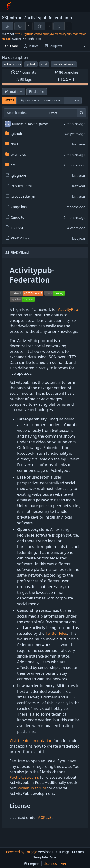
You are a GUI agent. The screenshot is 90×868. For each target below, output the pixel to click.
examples (16, 154)
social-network (64, 64)
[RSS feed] (8, 26)
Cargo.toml (17, 217)
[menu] (77, 100)
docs (12, 144)
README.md (18, 238)
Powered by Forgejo (21, 852)
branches (66, 72)
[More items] (85, 46)
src (11, 165)
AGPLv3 (45, 818)
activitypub (12, 64)
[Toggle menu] (83, 6)
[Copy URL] (69, 100)
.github (14, 133)
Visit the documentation (31, 741)
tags (24, 79)
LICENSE (15, 228)
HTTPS (9, 100)
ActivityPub (68, 309)
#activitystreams (24, 777)
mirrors (16, 18)
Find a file (37, 92)
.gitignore (16, 175)
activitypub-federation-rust (52, 18)
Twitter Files (56, 633)
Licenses (50, 864)
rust (44, 64)
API (64, 864)
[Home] (9, 6)
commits (24, 72)
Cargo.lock (16, 207)
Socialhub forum (32, 788)
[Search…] (82, 113)
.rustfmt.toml (19, 186)
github (31, 64)
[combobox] (62, 113)
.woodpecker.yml (21, 196)
